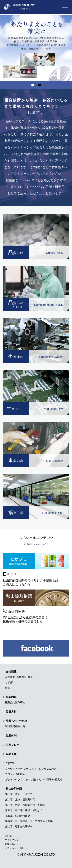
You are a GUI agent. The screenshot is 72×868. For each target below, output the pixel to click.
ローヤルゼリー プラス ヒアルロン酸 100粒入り (32, 769)
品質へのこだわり (17, 721)
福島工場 (11, 754)
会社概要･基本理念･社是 (19, 677)
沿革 (8, 688)
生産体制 (11, 735)
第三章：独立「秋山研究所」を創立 (25, 805)
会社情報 (11, 672)
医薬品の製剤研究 (15, 702)
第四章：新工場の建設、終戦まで (24, 810)
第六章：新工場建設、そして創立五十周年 (29, 821)
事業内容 (11, 697)
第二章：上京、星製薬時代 (20, 800)
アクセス (9, 836)
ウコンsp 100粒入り (16, 774)
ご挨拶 (9, 682)
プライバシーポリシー (16, 848)
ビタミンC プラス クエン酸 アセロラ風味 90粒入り (34, 780)
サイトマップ (12, 840)
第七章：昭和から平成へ (19, 826)
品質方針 (11, 712)
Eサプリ (11, 763)
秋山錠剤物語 (14, 789)
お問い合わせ (12, 844)
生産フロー (12, 745)
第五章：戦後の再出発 (18, 816)
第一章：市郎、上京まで (19, 794)
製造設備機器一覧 (15, 726)
